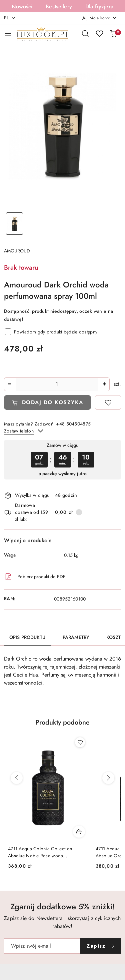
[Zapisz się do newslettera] (42, 946)
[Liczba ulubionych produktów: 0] (99, 33)
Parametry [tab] (76, 637)
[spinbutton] (57, 384)
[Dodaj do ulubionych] (108, 402)
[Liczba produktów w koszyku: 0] (113, 33)
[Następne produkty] (108, 778)
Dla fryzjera (99, 7)
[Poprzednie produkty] (17, 778)
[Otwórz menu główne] (8, 34)
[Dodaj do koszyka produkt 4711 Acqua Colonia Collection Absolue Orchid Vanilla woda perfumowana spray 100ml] (79, 832)
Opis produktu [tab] (27, 637)
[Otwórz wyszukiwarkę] (85, 33)
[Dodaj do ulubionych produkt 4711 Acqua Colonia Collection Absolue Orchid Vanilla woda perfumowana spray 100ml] (80, 742)
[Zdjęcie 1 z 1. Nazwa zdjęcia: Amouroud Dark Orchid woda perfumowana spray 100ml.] (15, 224)
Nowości (22, 7)
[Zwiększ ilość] (104, 384)
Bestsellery (59, 7)
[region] (62, 460)
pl (10, 18)
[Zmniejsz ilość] (9, 384)
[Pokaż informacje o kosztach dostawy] (79, 512)
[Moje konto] (99, 18)
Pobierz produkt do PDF (35, 577)
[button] (62, 726)
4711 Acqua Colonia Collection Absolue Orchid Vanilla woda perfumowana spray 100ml (40, 852)
